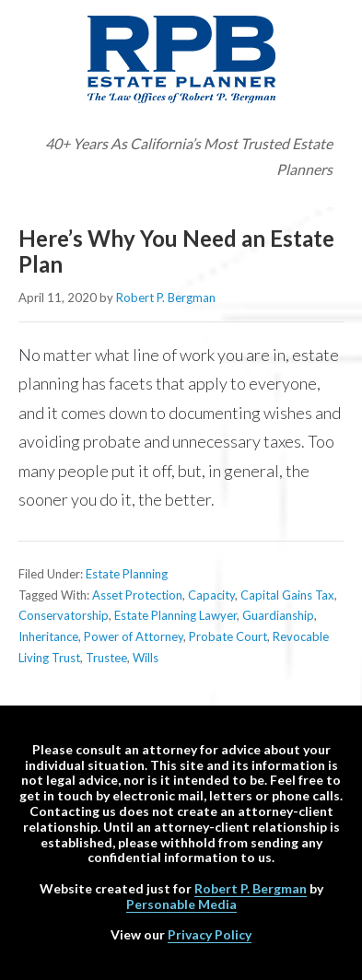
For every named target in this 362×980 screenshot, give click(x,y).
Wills (146, 658)
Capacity (211, 595)
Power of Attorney (134, 636)
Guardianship (278, 615)
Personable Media (181, 904)
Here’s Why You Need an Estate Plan (176, 251)
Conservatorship (64, 615)
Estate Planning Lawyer (175, 615)
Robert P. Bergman (251, 888)
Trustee (106, 658)
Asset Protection (137, 595)
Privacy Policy (210, 934)
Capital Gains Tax (287, 595)
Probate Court (228, 636)
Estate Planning (127, 574)
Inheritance (48, 636)
